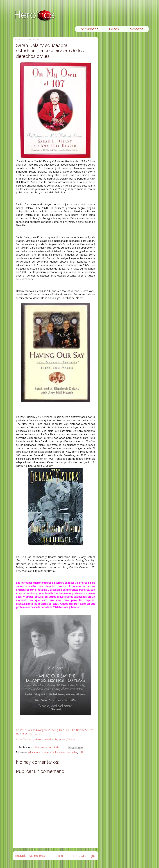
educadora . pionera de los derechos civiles (53, 752)
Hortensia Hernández (48, 747)
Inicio (59, 856)
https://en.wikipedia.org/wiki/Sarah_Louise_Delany (45, 739)
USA (81, 752)
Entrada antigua (84, 856)
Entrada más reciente (30, 856)
